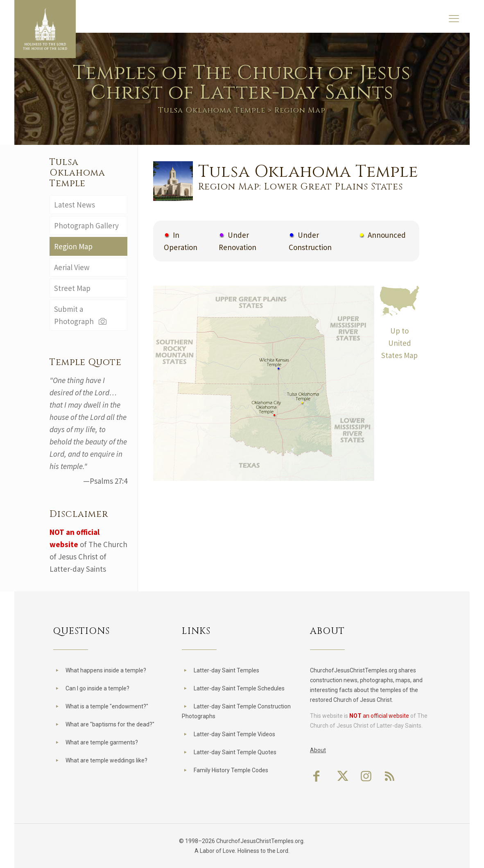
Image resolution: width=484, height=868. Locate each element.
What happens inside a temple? (106, 670)
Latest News (75, 205)
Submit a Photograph (81, 315)
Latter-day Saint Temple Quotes (235, 752)
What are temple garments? (102, 742)
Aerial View (72, 267)
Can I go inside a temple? (97, 688)
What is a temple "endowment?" (107, 706)
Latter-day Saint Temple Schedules (239, 688)
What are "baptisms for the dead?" (110, 724)
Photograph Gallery (86, 225)
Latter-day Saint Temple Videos (234, 734)
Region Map (73, 246)
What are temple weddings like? (106, 760)
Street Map (72, 288)
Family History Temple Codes (231, 770)
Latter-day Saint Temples (226, 670)
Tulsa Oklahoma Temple (212, 110)
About (318, 750)
